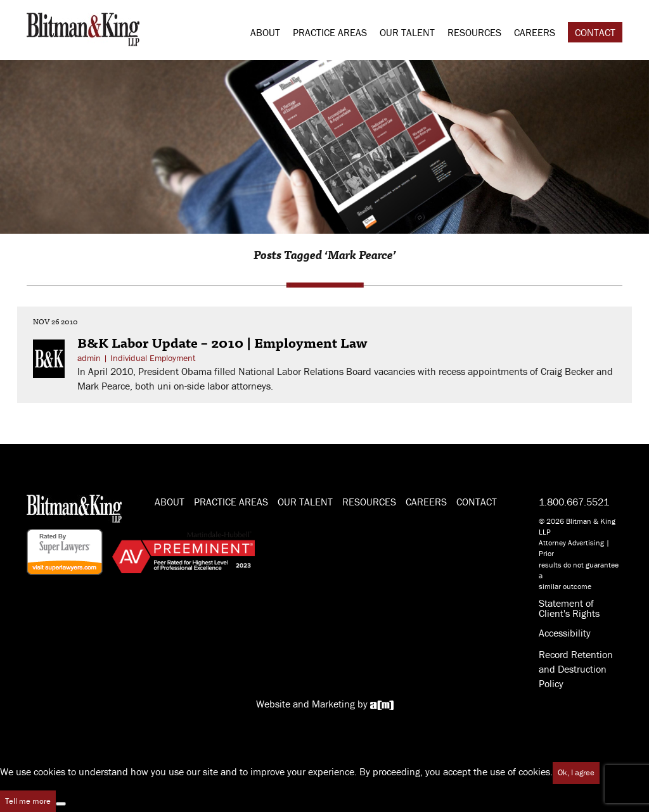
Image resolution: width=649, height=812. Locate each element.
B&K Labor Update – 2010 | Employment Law (222, 342)
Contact (595, 32)
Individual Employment (153, 358)
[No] (61, 804)
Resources (474, 32)
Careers (535, 32)
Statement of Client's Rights (569, 608)
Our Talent (407, 32)
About (265, 32)
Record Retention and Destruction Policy (576, 669)
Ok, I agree (576, 772)
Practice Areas (330, 32)
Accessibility (565, 633)
